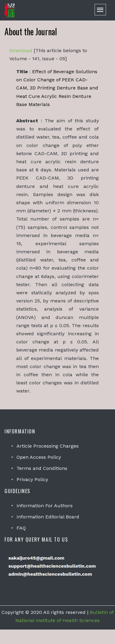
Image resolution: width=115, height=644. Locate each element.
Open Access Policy (39, 457)
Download (21, 50)
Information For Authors (45, 506)
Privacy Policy (32, 479)
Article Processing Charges (48, 446)
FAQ (21, 528)
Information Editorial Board (48, 517)
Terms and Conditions (42, 468)
